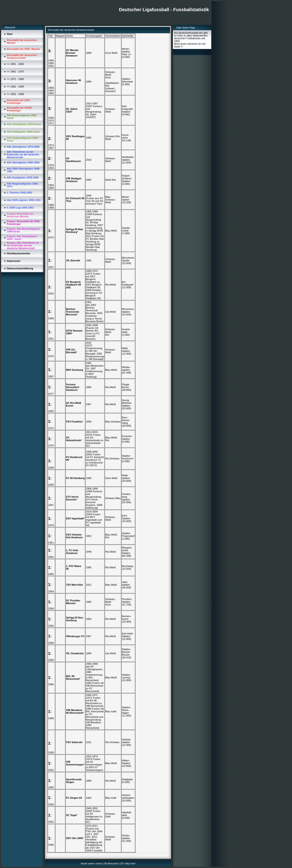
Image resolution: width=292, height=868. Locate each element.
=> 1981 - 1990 (15, 87)
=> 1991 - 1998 (15, 94)
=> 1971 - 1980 (15, 79)
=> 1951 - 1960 (15, 64)
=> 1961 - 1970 (15, 72)
